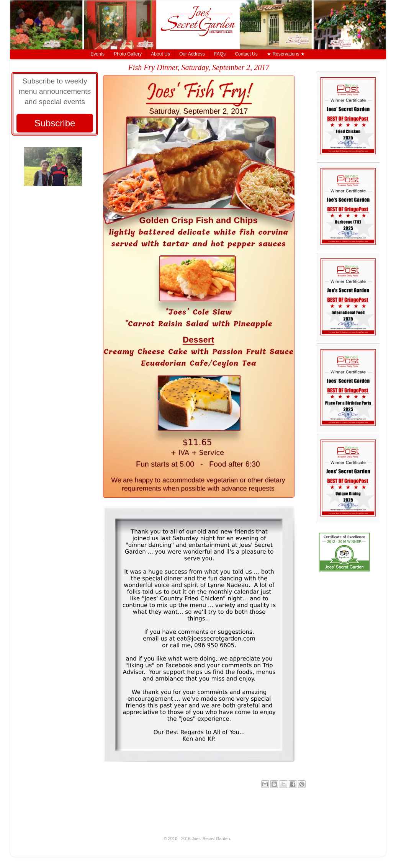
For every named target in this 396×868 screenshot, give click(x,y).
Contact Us (246, 54)
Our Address (192, 54)
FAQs (220, 54)
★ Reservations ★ (286, 54)
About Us (160, 54)
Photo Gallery (128, 54)
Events (97, 54)
